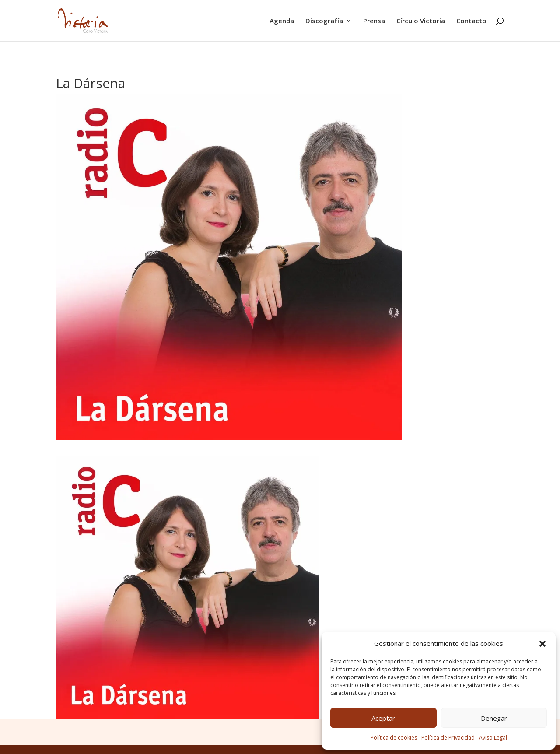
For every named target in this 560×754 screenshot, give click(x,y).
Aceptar (383, 718)
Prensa (374, 21)
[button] (542, 644)
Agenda (282, 21)
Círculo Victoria (421, 21)
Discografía (324, 21)
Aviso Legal (493, 738)
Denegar (494, 718)
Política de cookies (394, 738)
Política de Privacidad (448, 738)
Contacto (471, 21)
